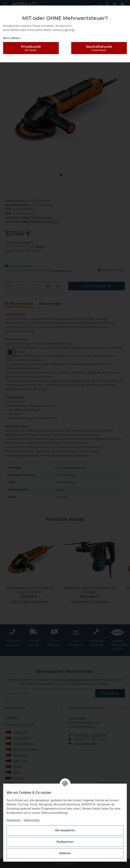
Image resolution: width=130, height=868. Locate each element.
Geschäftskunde (99, 48)
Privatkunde (31, 48)
